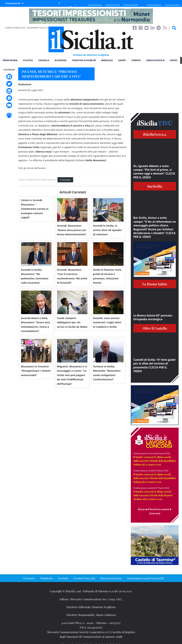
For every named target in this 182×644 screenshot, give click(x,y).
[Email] (9, 105)
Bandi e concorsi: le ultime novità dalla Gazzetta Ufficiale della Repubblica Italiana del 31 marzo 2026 (155, 461)
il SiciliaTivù (80, 7)
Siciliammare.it (113, 5)
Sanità (122, 60)
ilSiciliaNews (155, 134)
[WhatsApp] (9, 98)
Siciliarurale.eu (95, 5)
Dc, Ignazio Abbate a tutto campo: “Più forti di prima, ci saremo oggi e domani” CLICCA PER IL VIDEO (154, 172)
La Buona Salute (155, 284)
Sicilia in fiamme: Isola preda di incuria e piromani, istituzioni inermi (107, 276)
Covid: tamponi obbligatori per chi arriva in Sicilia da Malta (72, 322)
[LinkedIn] (9, 91)
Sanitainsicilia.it (173, 5)
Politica (28, 60)
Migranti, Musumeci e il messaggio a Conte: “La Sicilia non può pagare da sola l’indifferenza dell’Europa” (72, 375)
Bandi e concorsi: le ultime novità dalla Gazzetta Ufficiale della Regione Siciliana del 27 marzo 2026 (153, 495)
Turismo (136, 60)
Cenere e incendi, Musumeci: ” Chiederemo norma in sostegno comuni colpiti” (35, 209)
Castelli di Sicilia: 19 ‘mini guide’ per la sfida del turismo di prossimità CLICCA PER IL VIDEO (155, 365)
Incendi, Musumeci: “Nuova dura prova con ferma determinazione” (72, 230)
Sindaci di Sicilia (155, 60)
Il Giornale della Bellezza (131, 7)
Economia (61, 60)
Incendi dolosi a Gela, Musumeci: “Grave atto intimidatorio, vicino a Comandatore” (35, 325)
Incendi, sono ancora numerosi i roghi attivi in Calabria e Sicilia (107, 322)
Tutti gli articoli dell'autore (32, 168)
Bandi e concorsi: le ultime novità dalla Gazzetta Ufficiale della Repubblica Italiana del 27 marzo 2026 (155, 478)
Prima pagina (10, 60)
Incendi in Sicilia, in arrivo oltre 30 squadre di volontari (107, 230)
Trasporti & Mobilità (84, 60)
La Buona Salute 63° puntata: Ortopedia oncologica (153, 317)
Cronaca (44, 60)
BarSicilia (107, 60)
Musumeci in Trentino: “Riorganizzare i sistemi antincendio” (36, 371)
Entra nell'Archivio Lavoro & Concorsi (155, 511)
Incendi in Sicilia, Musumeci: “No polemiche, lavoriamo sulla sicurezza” (35, 276)
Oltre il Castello (155, 328)
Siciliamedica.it (154, 5)
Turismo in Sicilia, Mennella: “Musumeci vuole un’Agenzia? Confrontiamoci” (107, 373)
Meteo (174, 60)
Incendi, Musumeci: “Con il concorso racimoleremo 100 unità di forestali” (72, 276)
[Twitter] (9, 84)
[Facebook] (9, 77)
